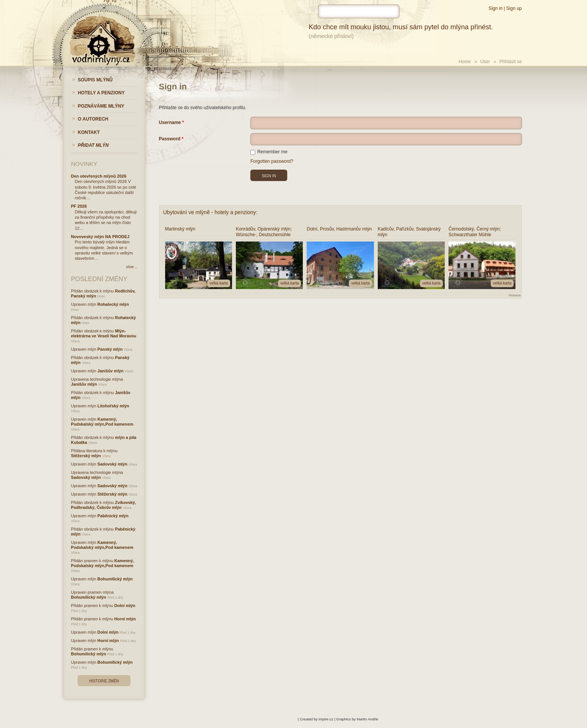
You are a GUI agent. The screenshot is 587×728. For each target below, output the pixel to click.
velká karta (219, 283)
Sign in (496, 8)
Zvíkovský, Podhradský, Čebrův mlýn (104, 505)
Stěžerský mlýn (86, 456)
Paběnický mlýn (113, 516)
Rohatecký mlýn (113, 304)
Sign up (514, 8)
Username (170, 122)
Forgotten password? (272, 161)
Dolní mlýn (125, 606)
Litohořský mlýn (113, 406)
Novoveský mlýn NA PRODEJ (100, 237)
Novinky (84, 164)
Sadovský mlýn (112, 464)
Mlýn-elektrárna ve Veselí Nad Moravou (104, 333)
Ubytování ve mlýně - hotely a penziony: (210, 212)
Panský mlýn (110, 349)
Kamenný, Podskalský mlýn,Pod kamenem (102, 422)
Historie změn (104, 681)
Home (465, 62)
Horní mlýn (125, 619)
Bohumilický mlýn (115, 579)
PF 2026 (79, 206)
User (485, 62)
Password (170, 139)
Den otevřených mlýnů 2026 (99, 176)
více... (131, 267)
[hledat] (359, 11)
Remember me (269, 152)
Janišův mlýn (110, 371)
